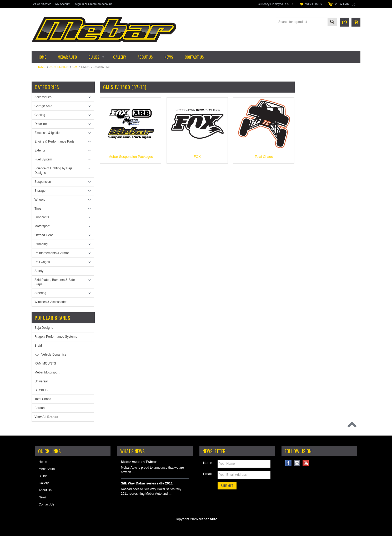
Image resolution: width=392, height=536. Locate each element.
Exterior (40, 150)
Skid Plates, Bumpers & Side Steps (55, 282)
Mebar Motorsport (47, 372)
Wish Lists (313, 4)
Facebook (288, 463)
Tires (38, 209)
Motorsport (42, 226)
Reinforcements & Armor (52, 253)
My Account (63, 4)
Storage (40, 191)
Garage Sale (43, 106)
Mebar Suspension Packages (131, 157)
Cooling (40, 115)
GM (75, 67)
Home (41, 67)
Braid (38, 346)
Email (207, 474)
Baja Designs (44, 328)
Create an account (100, 4)
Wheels (40, 200)
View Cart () (345, 4)
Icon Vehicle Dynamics (50, 355)
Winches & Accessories (51, 302)
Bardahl (40, 408)
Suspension (59, 67)
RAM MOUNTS (45, 363)
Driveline (41, 124)
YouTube (306, 463)
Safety (39, 271)
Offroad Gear (44, 235)
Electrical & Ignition (48, 133)
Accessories (43, 97)
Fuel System (43, 159)
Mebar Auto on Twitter (139, 462)
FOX (197, 157)
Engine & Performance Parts (54, 141)
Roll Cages (42, 262)
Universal (41, 381)
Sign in (79, 4)
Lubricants (42, 217)
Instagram (297, 463)
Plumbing (41, 244)
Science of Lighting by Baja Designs (54, 171)
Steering (40, 293)
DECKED (41, 390)
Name (208, 463)
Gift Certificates (41, 4)
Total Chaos (43, 399)
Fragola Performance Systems (56, 337)
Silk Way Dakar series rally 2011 (147, 483)
